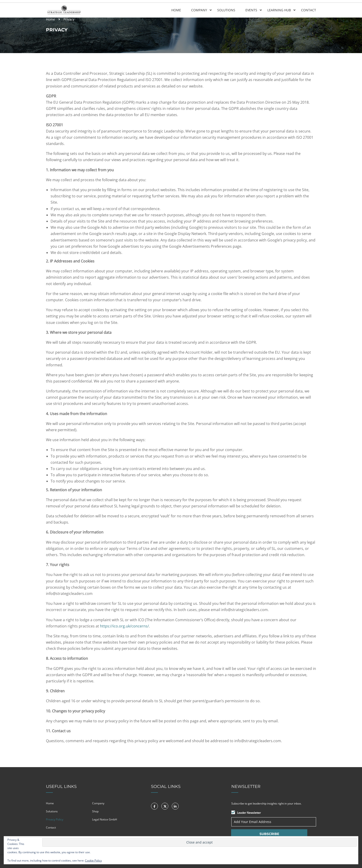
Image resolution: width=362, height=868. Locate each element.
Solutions (226, 10)
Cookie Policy (93, 860)
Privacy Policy (55, 819)
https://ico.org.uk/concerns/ (124, 626)
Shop (95, 811)
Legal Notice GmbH (105, 819)
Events (251, 10)
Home (176, 10)
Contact (309, 10)
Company (199, 10)
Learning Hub (279, 10)
